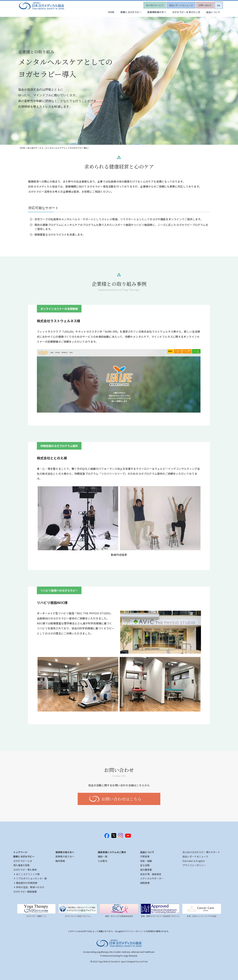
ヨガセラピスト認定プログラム (78, 916)
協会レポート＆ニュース (176, 4)
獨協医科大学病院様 (26, 883)
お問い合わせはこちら (121, 799)
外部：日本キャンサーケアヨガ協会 (202, 916)
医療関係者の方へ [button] (151, 12)
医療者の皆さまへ (65, 856)
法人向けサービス (148, 4)
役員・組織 (146, 861)
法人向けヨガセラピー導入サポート (201, 852)
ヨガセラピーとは (23, 861)
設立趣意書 (146, 870)
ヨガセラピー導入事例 (25, 870)
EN (217, 4)
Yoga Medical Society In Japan (112, 961)
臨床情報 (60, 861)
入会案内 (103, 861)
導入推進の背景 (21, 865)
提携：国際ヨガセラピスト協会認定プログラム (160, 916)
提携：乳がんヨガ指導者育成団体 (119, 916)
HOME (100, 12)
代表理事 (145, 856)
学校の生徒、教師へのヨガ (29, 887)
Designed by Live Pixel (137, 961)
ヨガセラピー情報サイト (36, 916)
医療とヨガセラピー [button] (123, 12)
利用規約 (150, 931)
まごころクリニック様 (27, 874)
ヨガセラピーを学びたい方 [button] (182, 12)
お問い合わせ (202, 4)
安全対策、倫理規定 (151, 874)
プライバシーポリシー (194, 865)
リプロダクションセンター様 (30, 878)
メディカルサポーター (152, 878)
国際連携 (145, 883)
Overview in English (194, 861)
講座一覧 (103, 856)
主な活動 (145, 865)
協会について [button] (212, 12)
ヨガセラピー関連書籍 (25, 892)
